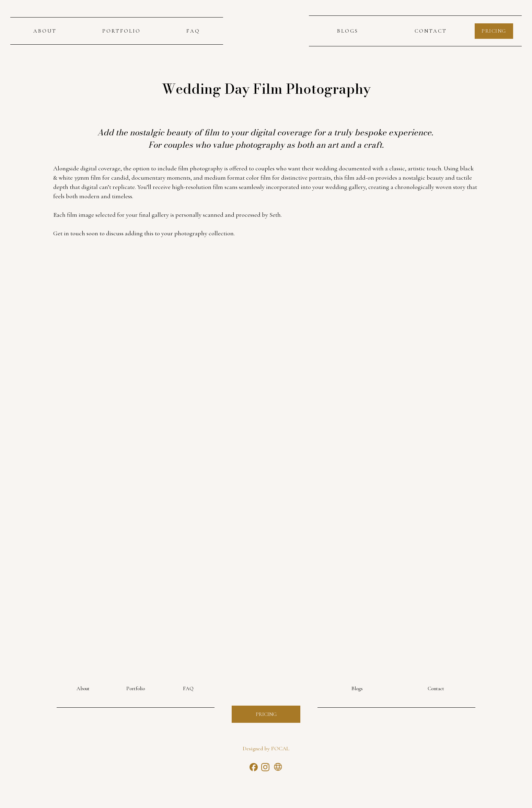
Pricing (266, 714)
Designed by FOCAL (266, 749)
